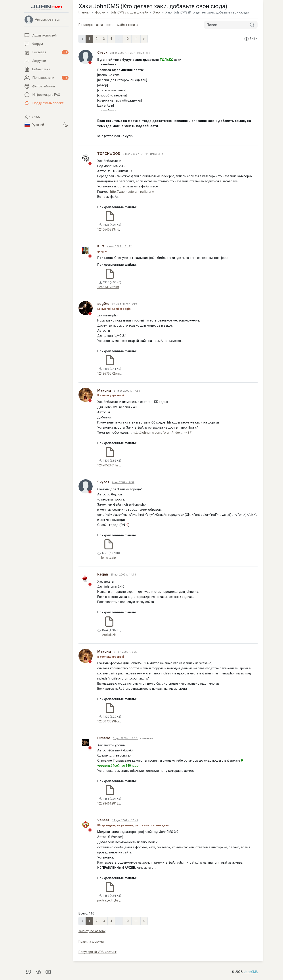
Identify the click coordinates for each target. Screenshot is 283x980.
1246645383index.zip (112, 230)
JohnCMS (251, 972)
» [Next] (144, 39)
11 (136, 39)
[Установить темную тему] (66, 124)
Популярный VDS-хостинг (98, 952)
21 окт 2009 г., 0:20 (125, 652)
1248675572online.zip (113, 374)
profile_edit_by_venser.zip (116, 900)
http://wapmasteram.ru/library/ (132, 192)
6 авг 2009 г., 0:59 (123, 482)
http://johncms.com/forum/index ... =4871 (163, 433)
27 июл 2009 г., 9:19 (124, 304)
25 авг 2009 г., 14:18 (123, 575)
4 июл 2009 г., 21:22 (119, 246)
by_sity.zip (109, 558)
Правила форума (91, 942)
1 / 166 (32, 117)
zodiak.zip (109, 635)
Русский (34, 125)
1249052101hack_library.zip (117, 465)
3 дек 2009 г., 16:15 (125, 738)
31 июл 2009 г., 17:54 (127, 391)
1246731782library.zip (113, 287)
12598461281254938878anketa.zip (122, 804)
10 (127, 39)
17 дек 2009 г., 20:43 (125, 820)
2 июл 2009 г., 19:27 (123, 53)
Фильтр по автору (92, 931)
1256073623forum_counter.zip (120, 721)
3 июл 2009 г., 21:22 (136, 154)
